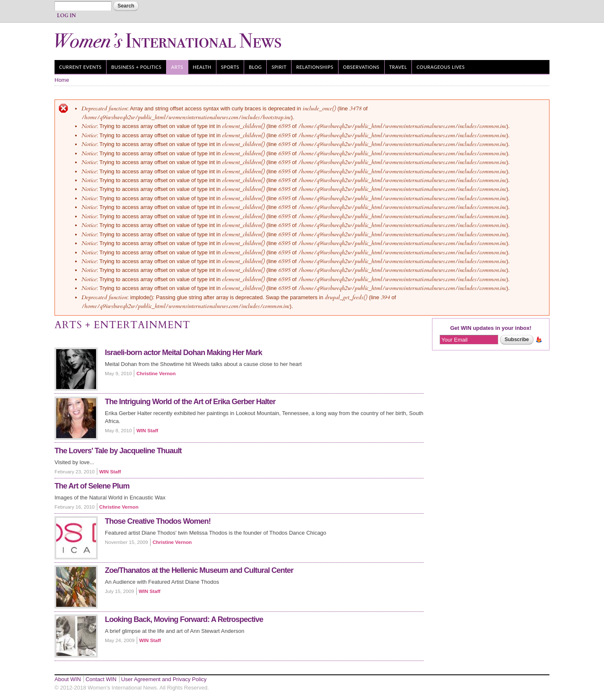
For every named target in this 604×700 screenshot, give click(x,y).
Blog (255, 67)
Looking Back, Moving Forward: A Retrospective (184, 619)
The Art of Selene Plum (92, 486)
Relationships (315, 67)
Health (202, 67)
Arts (177, 67)
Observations (361, 67)
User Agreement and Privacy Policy (164, 679)
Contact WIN (101, 679)
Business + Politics (136, 67)
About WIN (68, 679)
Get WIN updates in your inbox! (491, 328)
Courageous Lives (441, 67)
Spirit (279, 67)
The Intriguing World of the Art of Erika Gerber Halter (190, 402)
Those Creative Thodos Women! (158, 521)
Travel (398, 67)
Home (62, 80)
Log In (66, 16)
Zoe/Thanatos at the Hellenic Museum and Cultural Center (199, 570)
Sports (230, 67)
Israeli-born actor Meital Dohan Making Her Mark (184, 353)
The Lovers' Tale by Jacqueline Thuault (118, 451)
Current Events (80, 67)
